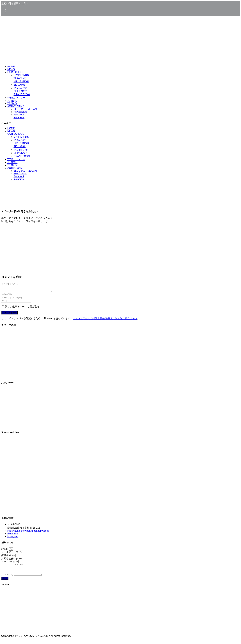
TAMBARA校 (21, 88)
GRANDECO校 (22, 94)
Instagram (19, 117)
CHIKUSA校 (20, 91)
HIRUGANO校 (21, 82)
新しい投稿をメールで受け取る (22, 308)
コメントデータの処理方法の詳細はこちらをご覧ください (105, 320)
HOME (11, 67)
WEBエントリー (16, 98)
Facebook (19, 115)
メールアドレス (10, 554)
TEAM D (12, 104)
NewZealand (20, 112)
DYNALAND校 (21, 75)
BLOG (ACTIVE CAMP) (26, 109)
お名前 (5, 551)
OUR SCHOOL (16, 72)
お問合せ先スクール (12, 560)
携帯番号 (6, 557)
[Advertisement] (120, 461)
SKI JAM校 (20, 85)
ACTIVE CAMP (16, 106)
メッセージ (8, 579)
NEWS (11, 69)
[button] (120, 123)
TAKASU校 (20, 78)
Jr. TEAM (12, 101)
